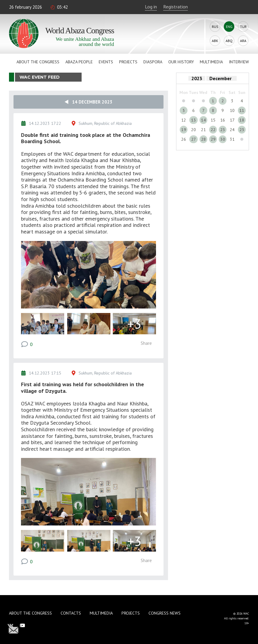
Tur (243, 27)
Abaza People (79, 62)
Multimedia (211, 62)
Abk (215, 41)
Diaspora (153, 62)
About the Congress (38, 62)
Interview (239, 62)
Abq (229, 41)
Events (106, 62)
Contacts (71, 613)
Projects (128, 62)
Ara (243, 41)
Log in (151, 7)
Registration (175, 7)
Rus (215, 27)
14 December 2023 (88, 102)
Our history (181, 62)
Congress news (165, 613)
